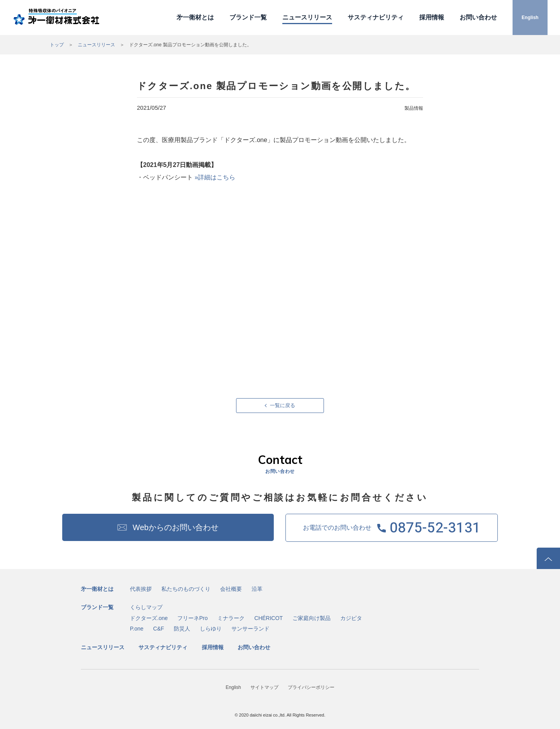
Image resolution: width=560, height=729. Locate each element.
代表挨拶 (141, 589)
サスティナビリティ (376, 17)
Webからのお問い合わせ (176, 527)
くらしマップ (146, 607)
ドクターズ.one (149, 618)
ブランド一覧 (248, 17)
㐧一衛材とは (195, 17)
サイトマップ (264, 687)
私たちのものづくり (186, 589)
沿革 (257, 589)
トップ (57, 45)
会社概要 (231, 589)
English (530, 18)
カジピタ (351, 618)
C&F (159, 629)
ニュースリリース (307, 17)
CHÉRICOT (269, 618)
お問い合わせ (478, 17)
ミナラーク (231, 618)
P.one (137, 629)
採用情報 (432, 17)
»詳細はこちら (215, 177)
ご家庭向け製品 (311, 618)
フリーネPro (192, 618)
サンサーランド (250, 629)
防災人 (182, 629)
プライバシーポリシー (311, 687)
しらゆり (211, 629)
